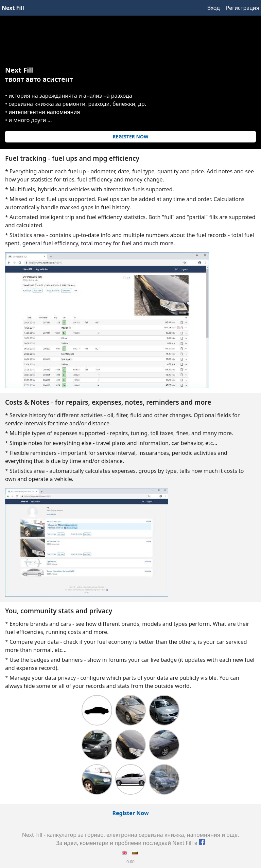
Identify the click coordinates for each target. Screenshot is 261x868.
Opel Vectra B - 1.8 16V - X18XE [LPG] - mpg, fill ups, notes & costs (164, 745)
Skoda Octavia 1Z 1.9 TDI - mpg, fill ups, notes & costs (130, 710)
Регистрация (243, 8)
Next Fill (13, 8)
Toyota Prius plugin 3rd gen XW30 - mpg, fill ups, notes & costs (130, 779)
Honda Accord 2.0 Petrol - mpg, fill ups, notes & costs (164, 710)
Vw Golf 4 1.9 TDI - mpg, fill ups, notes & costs (97, 779)
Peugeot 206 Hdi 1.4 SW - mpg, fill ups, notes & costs (97, 710)
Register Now (131, 137)
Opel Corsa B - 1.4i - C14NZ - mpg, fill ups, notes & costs (97, 745)
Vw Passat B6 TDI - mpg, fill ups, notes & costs (130, 745)
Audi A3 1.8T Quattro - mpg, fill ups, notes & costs (164, 779)
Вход (214, 8)
